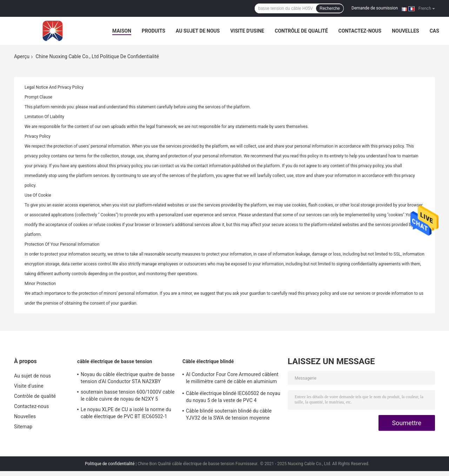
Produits (153, 31)
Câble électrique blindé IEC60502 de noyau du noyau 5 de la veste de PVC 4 (233, 397)
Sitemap (23, 427)
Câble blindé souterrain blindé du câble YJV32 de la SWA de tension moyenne (229, 414)
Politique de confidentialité (110, 464)
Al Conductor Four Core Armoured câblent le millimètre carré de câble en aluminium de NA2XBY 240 (232, 379)
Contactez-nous (360, 31)
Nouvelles (405, 31)
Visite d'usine (247, 31)
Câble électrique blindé (208, 361)
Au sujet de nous (198, 31)
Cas (434, 31)
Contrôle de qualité (301, 31)
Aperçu (22, 56)
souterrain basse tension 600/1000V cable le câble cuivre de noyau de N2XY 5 (128, 395)
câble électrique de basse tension (115, 361)
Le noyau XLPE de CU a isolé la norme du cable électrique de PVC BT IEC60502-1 (126, 413)
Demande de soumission (375, 8)
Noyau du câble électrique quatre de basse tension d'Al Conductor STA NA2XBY (128, 378)
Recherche (330, 8)
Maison (122, 31)
